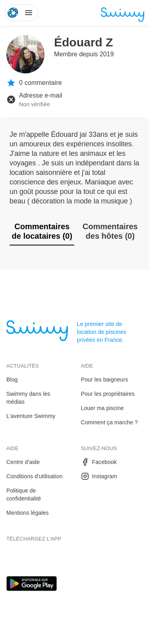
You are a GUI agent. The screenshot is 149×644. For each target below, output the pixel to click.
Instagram (99, 476)
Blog (12, 379)
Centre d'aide (23, 462)
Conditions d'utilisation (34, 476)
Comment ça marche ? (110, 422)
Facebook (99, 462)
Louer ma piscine (103, 408)
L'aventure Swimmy (31, 416)
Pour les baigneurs (105, 379)
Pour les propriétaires (108, 394)
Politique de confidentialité (24, 494)
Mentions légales (28, 513)
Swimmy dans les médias (28, 398)
